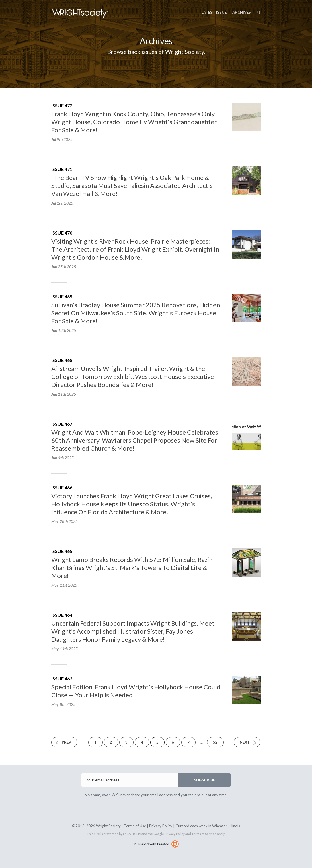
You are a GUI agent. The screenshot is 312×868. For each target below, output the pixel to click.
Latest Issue (214, 12)
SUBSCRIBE (205, 780)
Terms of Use (135, 826)
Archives (242, 12)
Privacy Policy (161, 826)
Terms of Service (204, 834)
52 (215, 742)
